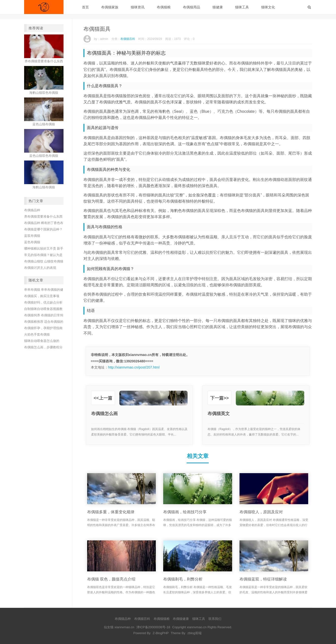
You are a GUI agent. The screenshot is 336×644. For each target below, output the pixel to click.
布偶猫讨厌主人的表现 (40, 268)
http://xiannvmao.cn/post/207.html (134, 367)
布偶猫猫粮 (162, 619)
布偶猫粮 (164, 7)
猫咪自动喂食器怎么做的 (42, 341)
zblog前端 (194, 633)
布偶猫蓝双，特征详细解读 (263, 579)
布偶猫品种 (32, 210)
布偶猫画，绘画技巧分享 (185, 512)
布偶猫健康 (181, 619)
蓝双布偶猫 (32, 236)
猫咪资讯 (138, 7)
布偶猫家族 (110, 7)
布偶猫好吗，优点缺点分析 (43, 302)
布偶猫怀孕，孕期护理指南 (43, 328)
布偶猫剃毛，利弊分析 (183, 579)
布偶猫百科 (128, 39)
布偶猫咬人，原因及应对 (261, 512)
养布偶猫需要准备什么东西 (43, 217)
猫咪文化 (268, 7)
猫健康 (218, 7)
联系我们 (215, 619)
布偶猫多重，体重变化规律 (111, 512)
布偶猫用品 (192, 7)
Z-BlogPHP (161, 633)
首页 (85, 7)
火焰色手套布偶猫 (37, 334)
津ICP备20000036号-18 (153, 627)
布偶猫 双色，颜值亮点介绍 (111, 579)
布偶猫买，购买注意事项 (42, 296)
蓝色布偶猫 (32, 242)
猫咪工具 (242, 7)
